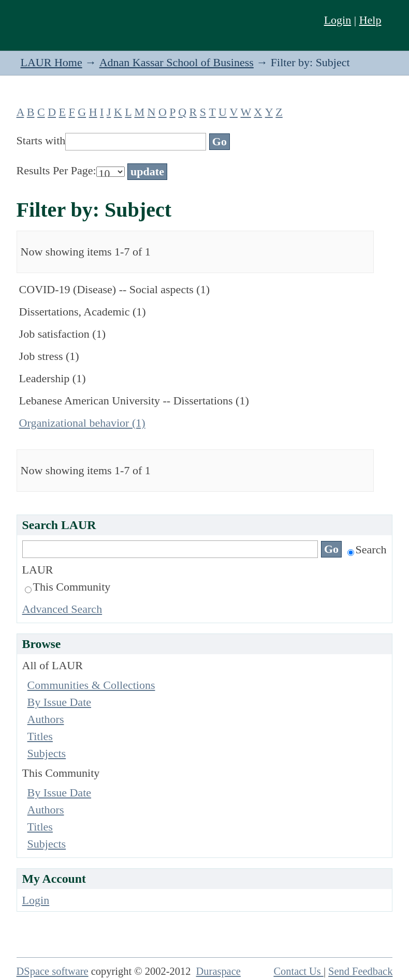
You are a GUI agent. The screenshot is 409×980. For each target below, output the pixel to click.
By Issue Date (59, 702)
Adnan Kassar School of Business (177, 62)
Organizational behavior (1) (82, 423)
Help (370, 20)
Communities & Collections (91, 685)
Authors (46, 719)
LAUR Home (52, 62)
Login (338, 20)
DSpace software (53, 971)
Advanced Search (62, 609)
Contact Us (298, 971)
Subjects (47, 753)
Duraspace (218, 971)
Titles (40, 736)
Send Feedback (360, 971)
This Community (68, 587)
